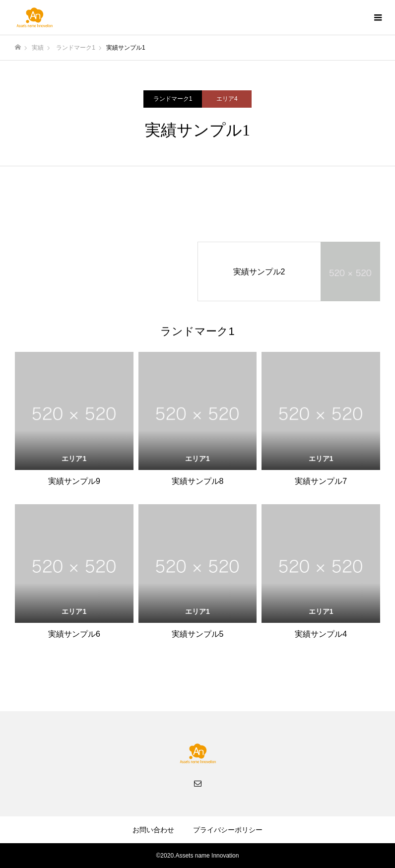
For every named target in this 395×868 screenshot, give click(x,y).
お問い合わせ (153, 830)
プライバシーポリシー (228, 830)
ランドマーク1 (173, 99)
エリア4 (227, 99)
